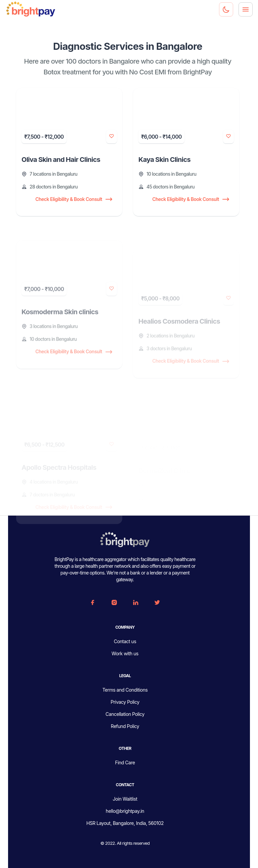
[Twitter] (157, 602)
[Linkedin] (136, 602)
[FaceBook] (93, 602)
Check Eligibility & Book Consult (73, 199)
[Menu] (246, 9)
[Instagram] (114, 602)
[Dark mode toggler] (226, 9)
